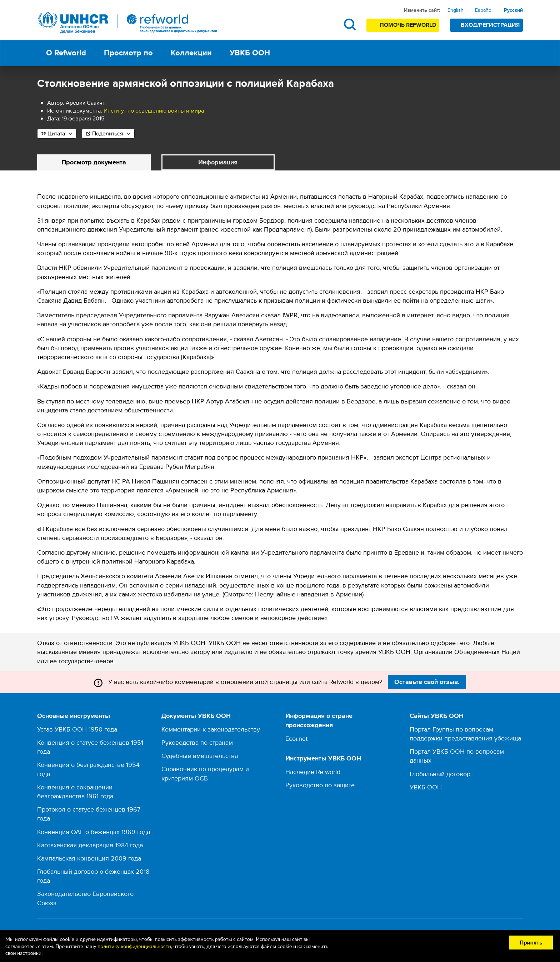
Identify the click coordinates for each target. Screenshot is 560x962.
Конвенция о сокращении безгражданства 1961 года (75, 792)
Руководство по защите (320, 785)
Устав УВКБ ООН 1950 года (77, 729)
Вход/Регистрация (490, 25)
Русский (513, 10)
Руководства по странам (197, 742)
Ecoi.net (296, 738)
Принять (531, 942)
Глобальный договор (440, 774)
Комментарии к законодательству (211, 729)
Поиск (350, 24)
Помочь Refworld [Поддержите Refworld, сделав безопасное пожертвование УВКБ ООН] (408, 25)
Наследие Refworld (313, 772)
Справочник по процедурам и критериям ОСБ (205, 774)
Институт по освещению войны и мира (154, 111)
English (456, 10)
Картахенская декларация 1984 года (90, 845)
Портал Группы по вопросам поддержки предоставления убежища (465, 734)
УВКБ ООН (426, 787)
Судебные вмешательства (200, 756)
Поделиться (108, 133)
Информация (218, 162)
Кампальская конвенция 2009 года (89, 858)
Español (484, 10)
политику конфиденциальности (134, 946)
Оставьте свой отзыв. (427, 682)
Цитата (56, 133)
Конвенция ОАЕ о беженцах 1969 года (94, 832)
